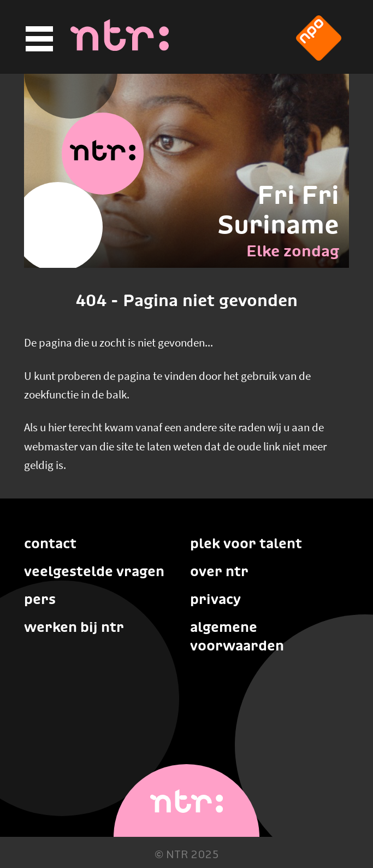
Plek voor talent (246, 543)
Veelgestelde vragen (94, 571)
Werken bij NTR (74, 627)
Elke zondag (293, 251)
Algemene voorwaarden (237, 636)
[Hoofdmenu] (38, 39)
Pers (40, 599)
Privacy (215, 599)
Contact (50, 543)
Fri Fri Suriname (278, 210)
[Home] (120, 48)
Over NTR (219, 571)
